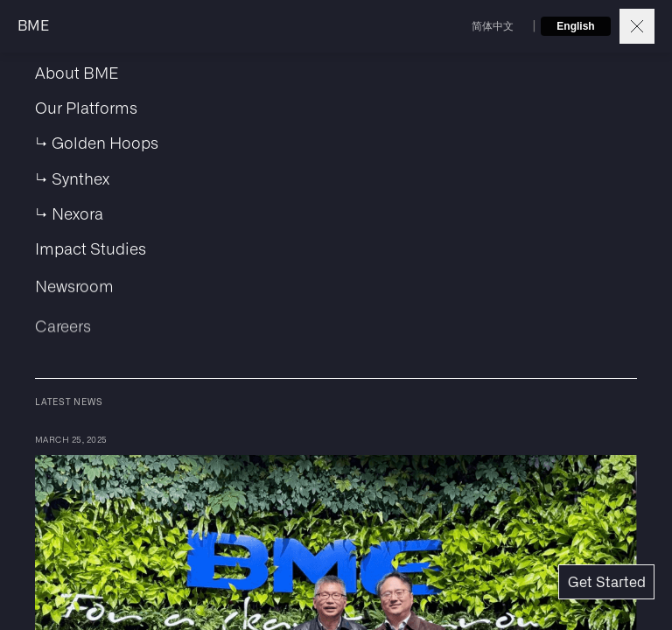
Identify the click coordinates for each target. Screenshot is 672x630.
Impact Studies (91, 255)
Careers (63, 341)
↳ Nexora (69, 214)
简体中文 (493, 26)
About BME (77, 72)
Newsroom (74, 297)
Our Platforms (86, 107)
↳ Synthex (72, 178)
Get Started (607, 583)
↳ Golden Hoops (97, 142)
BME (33, 26)
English (575, 26)
